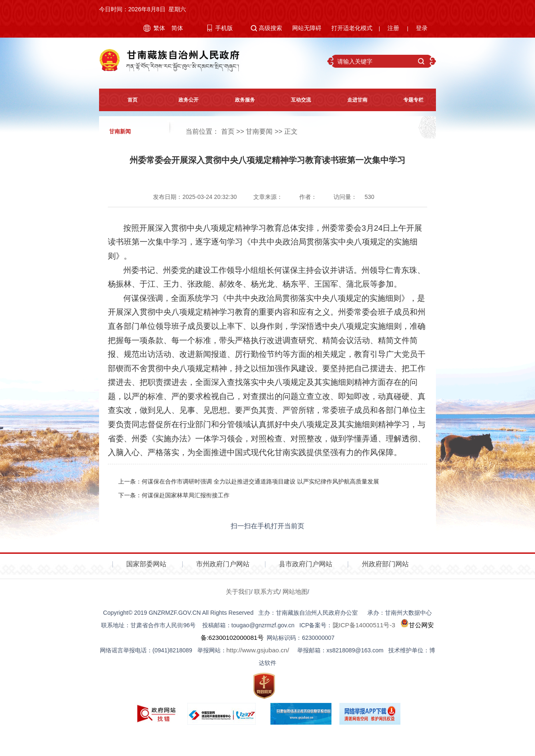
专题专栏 (408, 100)
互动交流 (296, 100)
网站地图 (295, 592)
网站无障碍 (307, 28)
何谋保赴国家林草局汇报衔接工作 (186, 495)
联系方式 (267, 592)
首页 (127, 100)
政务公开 (183, 100)
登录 (422, 28)
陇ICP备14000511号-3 (364, 625)
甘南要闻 (259, 131)
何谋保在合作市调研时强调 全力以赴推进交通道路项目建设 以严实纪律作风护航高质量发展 (260, 481)
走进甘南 (352, 100)
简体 (177, 28)
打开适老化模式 (352, 28)
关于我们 (238, 592)
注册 (393, 28)
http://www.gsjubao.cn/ (258, 650)
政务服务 (239, 100)
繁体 (159, 28)
